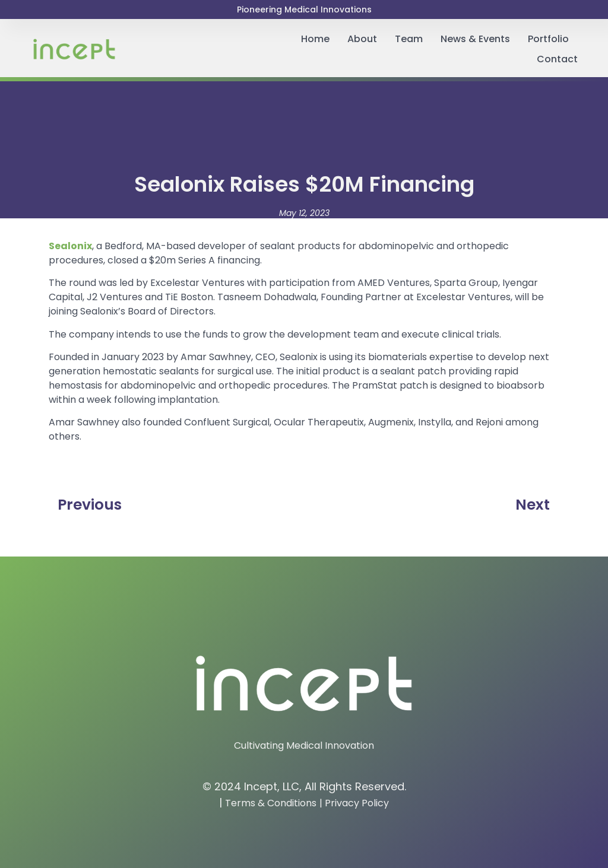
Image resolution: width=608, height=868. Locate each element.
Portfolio (548, 39)
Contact (557, 59)
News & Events (475, 39)
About (362, 39)
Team (409, 39)
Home (315, 39)
